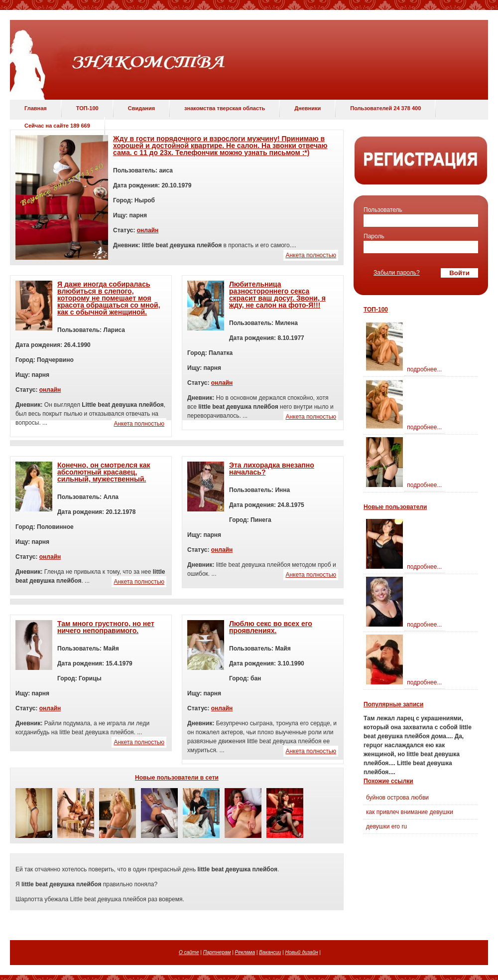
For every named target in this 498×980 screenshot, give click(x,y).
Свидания (141, 108)
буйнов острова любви (397, 798)
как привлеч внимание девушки (410, 812)
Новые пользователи (395, 507)
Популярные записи (393, 704)
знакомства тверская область (225, 108)
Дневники (308, 108)
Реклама (245, 952)
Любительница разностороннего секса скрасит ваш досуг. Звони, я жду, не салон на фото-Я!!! (277, 295)
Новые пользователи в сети (177, 778)
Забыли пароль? (397, 273)
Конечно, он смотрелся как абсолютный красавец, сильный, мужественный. (104, 472)
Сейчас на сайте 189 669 (57, 126)
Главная (36, 108)
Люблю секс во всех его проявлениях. (271, 627)
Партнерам (217, 952)
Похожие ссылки (388, 781)
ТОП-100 (87, 108)
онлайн (148, 230)
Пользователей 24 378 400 (385, 108)
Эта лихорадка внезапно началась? (272, 469)
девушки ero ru (386, 826)
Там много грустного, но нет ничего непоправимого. (106, 627)
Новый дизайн (302, 952)
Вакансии (270, 952)
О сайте (189, 952)
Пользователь (383, 210)
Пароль (374, 236)
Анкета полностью (311, 255)
